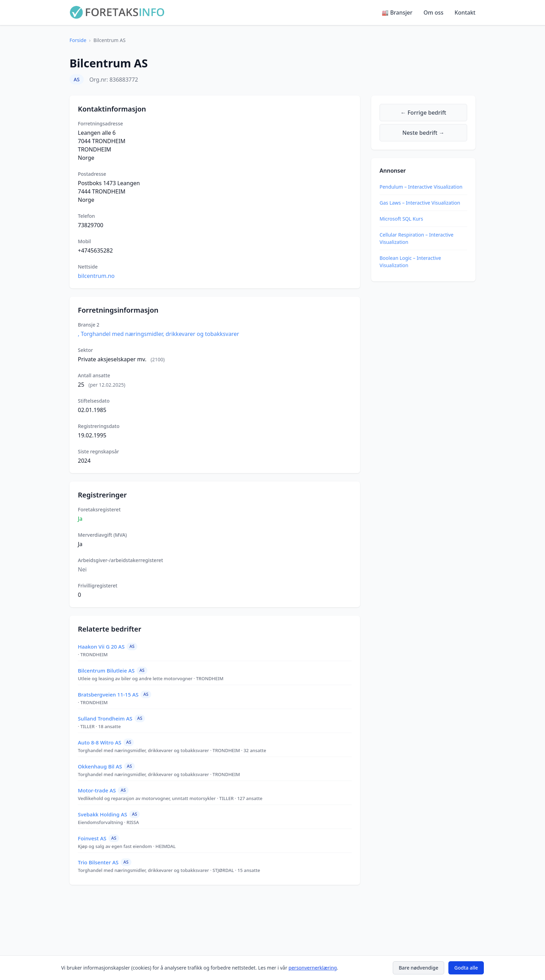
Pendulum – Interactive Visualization (421, 187)
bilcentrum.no (96, 276)
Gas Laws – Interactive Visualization (420, 203)
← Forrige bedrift (423, 113)
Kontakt (465, 13)
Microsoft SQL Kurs (401, 219)
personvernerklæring (313, 968)
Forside (78, 40)
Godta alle (466, 968)
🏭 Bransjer (397, 13)
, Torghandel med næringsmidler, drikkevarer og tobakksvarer (158, 334)
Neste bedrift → (424, 133)
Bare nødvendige (418, 968)
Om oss (434, 13)
